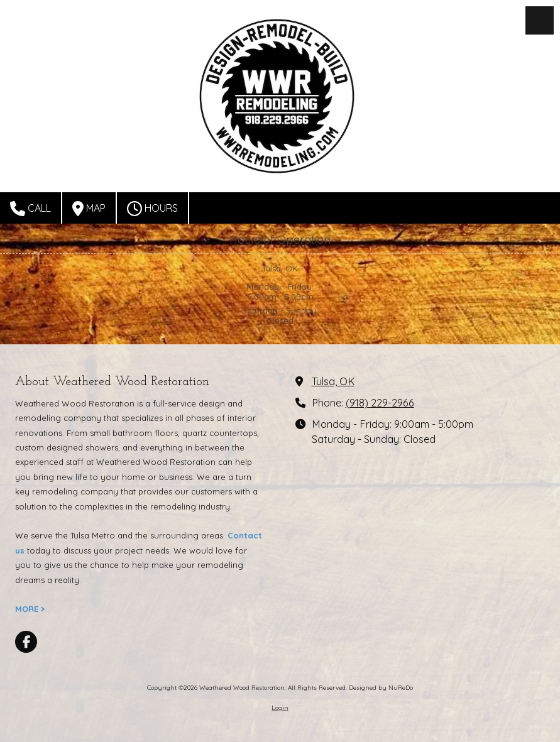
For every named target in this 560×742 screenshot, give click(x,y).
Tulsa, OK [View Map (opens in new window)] (333, 381)
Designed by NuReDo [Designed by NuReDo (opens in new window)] (381, 688)
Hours (152, 209)
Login (280, 708)
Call (30, 209)
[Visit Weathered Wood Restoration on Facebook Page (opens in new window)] (26, 642)
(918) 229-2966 (380, 403)
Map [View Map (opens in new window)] (89, 209)
